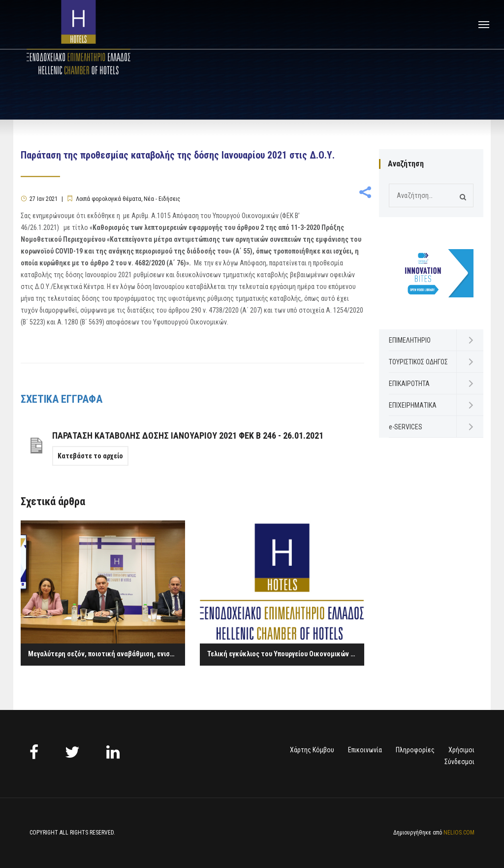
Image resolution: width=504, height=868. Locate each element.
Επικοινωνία (365, 750)
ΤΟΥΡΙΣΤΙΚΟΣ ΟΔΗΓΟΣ (418, 362)
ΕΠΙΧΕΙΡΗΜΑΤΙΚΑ (413, 405)
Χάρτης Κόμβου (312, 750)
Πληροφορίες (415, 750)
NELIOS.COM (459, 833)
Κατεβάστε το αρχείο (90, 456)
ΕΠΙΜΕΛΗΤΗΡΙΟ (410, 340)
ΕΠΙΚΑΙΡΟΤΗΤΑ (409, 384)
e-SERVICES (406, 427)
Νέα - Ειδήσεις (162, 199)
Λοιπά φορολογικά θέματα (109, 199)
